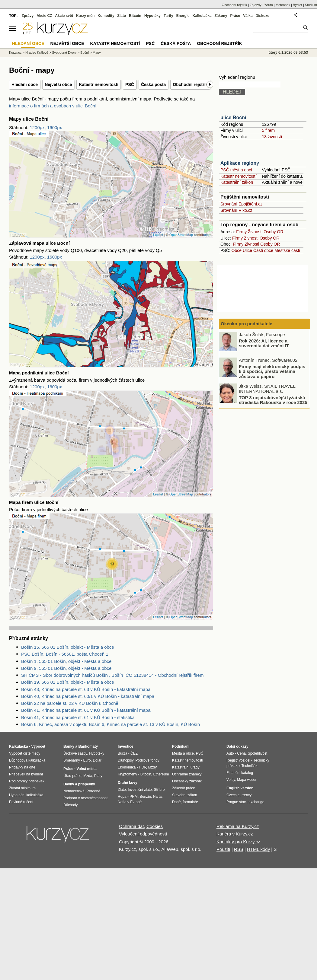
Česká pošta (153, 84)
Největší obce (58, 84)
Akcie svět (64, 16)
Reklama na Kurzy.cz (238, 826)
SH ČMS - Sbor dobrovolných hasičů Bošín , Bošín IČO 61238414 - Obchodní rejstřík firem (112, 675)
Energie (183, 16)
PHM (134, 797)
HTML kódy (258, 849)
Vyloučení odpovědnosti (143, 834)
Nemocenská (74, 791)
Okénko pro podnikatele (247, 324)
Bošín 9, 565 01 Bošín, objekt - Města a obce (66, 668)
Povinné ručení (21, 802)
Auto (230, 753)
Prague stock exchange (245, 802)
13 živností (272, 137)
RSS (239, 849)
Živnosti (255, 232)
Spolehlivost (258, 753)
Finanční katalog (240, 773)
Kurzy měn (85, 16)
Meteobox (283, 5)
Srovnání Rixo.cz (236, 210)
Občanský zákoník (187, 781)
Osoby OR (273, 232)
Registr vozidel (238, 760)
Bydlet (298, 5)
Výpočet (38, 746)
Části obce (263, 250)
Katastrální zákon (237, 182)
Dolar (97, 760)
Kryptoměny (127, 774)
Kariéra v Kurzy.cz (235, 834)
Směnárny (72, 760)
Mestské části (287, 250)
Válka (248, 16)
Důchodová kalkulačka (27, 760)
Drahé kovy (128, 783)
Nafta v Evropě (130, 802)
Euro (87, 760)
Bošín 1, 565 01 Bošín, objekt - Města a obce (66, 661)
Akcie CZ (44, 16)
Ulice (247, 250)
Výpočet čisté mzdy (25, 753)
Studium (311, 5)
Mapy (97, 52)
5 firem (268, 130)
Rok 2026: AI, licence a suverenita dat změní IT (264, 343)
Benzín (145, 797)
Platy (98, 776)
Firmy (241, 232)
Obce (237, 250)
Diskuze (263, 16)
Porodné (93, 791)
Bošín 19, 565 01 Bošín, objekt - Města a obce (68, 682)
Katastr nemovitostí (99, 84)
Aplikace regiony (240, 163)
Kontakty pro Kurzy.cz (238, 842)
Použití (223, 849)
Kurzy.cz (15, 52)
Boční (85, 52)
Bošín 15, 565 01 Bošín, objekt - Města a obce (68, 647)
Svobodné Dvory (64, 52)
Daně (176, 802)
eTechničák (248, 766)
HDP (142, 767)
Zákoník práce (184, 788)
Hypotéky (152, 16)
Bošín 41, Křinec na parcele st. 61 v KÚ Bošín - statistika (78, 717)
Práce (235, 16)
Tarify (168, 16)
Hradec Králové (37, 52)
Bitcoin (135, 16)
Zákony (221, 16)
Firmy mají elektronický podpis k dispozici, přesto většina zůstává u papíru (272, 371)
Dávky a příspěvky (79, 784)
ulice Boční (233, 118)
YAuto (269, 5)
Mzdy (153, 767)
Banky (69, 746)
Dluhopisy (126, 760)
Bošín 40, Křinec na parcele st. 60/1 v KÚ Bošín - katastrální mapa (88, 696)
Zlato (122, 16)
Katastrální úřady (186, 767)
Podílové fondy (147, 760)
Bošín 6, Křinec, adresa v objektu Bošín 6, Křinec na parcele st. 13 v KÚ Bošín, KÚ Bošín (110, 724)
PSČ (130, 84)
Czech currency (239, 795)
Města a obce (183, 753)
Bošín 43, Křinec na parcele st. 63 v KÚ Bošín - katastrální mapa (86, 689)
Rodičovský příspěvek (27, 781)
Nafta (157, 797)
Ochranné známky (187, 774)
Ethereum (161, 774)
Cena (241, 753)
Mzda (88, 776)
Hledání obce (25, 84)
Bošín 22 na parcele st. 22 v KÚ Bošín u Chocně (70, 703)
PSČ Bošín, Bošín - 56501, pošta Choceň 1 (65, 654)
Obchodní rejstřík (190, 84)
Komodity (106, 16)
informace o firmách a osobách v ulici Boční (53, 106)
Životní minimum (22, 788)
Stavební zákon (185, 795)
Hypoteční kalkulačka (26, 795)
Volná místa (86, 769)
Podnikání (181, 746)
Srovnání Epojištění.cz (241, 204)
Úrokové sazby (75, 753)
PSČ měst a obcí (236, 170)
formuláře (190, 802)
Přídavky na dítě (22, 767)
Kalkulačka (202, 16)
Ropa (122, 797)
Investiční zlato (140, 790)
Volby (231, 780)
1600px (54, 127)
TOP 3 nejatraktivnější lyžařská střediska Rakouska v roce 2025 (273, 400)
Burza (122, 753)
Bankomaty (88, 746)
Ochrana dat (131, 826)
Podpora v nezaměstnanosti (86, 798)
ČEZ (134, 753)
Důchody (70, 805)
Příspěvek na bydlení (26, 774)
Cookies (155, 826)
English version (240, 788)
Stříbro (159, 790)
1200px (37, 127)
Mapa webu (246, 780)
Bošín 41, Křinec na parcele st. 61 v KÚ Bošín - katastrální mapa (86, 710)
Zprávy (28, 16)
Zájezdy (256, 5)
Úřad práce (72, 776)
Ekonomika (127, 767)
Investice (125, 746)
